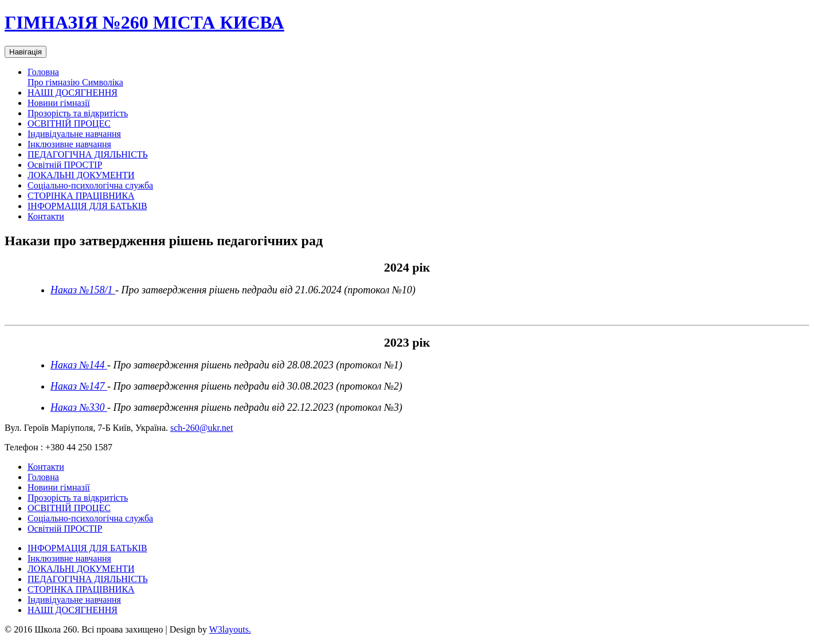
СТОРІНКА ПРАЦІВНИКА (81, 196)
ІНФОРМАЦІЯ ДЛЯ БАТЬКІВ (87, 206)
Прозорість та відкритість (78, 113)
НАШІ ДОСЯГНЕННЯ (73, 93)
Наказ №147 (79, 386)
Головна (43, 72)
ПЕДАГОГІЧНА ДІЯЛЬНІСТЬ (88, 154)
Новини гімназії (59, 103)
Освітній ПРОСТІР (65, 165)
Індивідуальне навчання (74, 134)
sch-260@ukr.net (201, 428)
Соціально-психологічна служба (90, 185)
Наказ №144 (77, 365)
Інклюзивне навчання (69, 144)
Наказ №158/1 (83, 290)
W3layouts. (230, 629)
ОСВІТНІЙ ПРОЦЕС (69, 123)
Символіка (103, 82)
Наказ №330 (79, 407)
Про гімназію (55, 82)
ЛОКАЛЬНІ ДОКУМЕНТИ (81, 175)
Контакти (46, 216)
